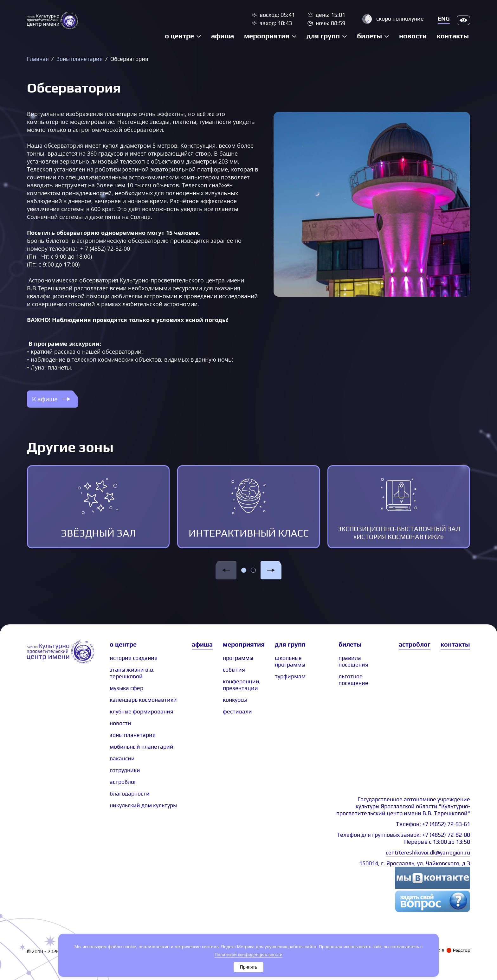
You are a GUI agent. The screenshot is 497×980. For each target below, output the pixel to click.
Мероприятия (267, 36)
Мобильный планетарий (142, 747)
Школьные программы (290, 661)
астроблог (123, 782)
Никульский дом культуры (143, 805)
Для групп (323, 36)
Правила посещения (353, 661)
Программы (238, 658)
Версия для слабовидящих (463, 20)
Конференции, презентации (242, 685)
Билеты (369, 36)
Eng (444, 19)
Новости (413, 36)
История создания (134, 658)
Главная (38, 59)
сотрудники (125, 770)
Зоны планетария (80, 59)
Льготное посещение (353, 680)
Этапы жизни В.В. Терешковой (132, 673)
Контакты (453, 36)
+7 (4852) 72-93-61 (446, 824)
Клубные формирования (142, 711)
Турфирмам (290, 676)
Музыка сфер (126, 688)
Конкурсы (235, 700)
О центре (179, 36)
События (234, 670)
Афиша (223, 36)
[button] (226, 570)
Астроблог (415, 644)
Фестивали (237, 711)
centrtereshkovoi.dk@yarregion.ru (428, 852)
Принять (249, 967)
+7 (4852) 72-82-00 (446, 835)
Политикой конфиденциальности (248, 955)
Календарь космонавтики (143, 700)
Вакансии (122, 758)
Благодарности (130, 793)
